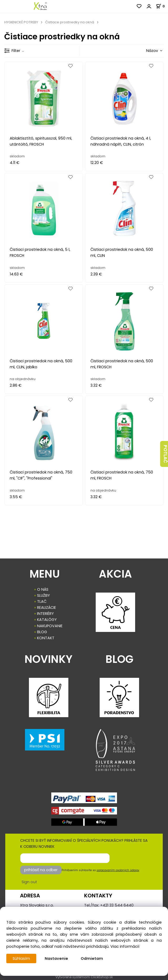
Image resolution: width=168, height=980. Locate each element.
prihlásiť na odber (41, 870)
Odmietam (92, 958)
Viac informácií (125, 946)
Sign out (29, 882)
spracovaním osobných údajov (118, 870)
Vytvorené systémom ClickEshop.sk (84, 977)
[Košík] (162, 6)
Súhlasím (21, 958)
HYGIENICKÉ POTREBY (21, 22)
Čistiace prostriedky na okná (70, 22)
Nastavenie (56, 958)
